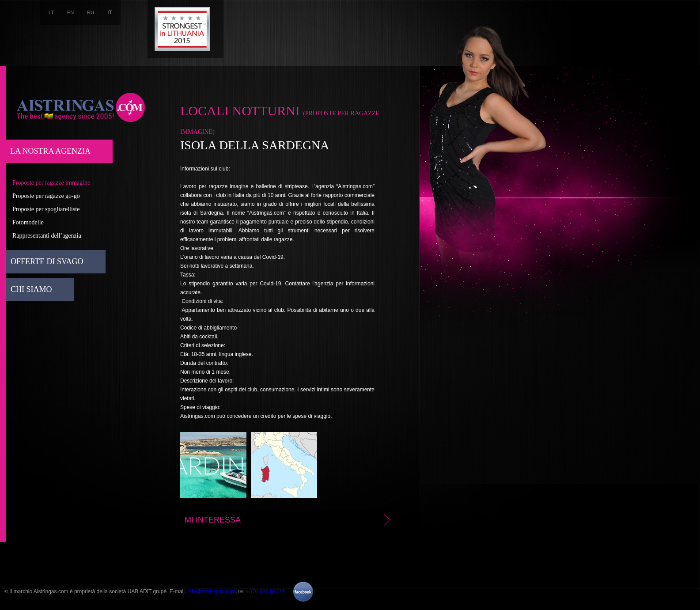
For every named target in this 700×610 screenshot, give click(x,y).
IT (110, 12)
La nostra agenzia (50, 151)
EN (70, 12)
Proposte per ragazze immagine (51, 183)
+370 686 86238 (265, 591)
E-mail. (179, 591)
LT (51, 12)
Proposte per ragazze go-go (46, 196)
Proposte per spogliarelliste (46, 209)
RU (91, 12)
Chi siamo (31, 289)
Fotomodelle (28, 222)
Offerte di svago (47, 261)
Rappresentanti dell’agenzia (47, 236)
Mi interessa (289, 520)
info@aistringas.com (211, 591)
